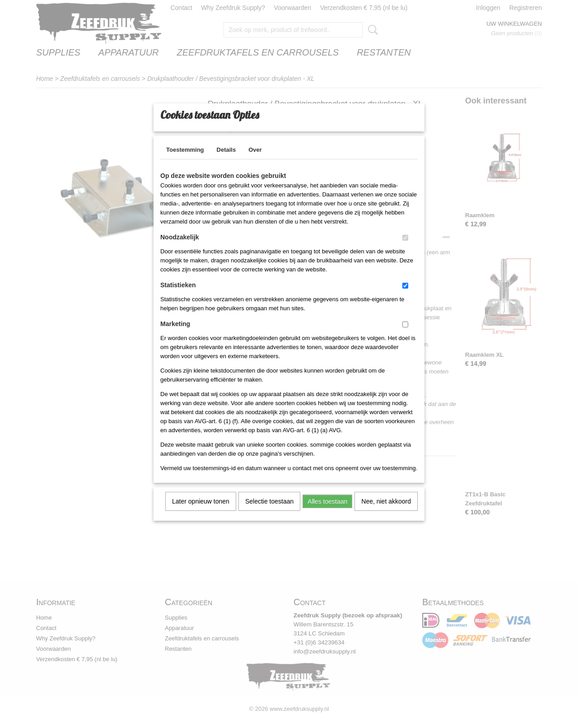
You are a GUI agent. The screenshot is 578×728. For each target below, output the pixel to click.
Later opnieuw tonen (201, 513)
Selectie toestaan (269, 513)
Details (226, 161)
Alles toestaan (327, 513)
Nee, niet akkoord (386, 513)
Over (255, 161)
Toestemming (185, 161)
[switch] (405, 250)
